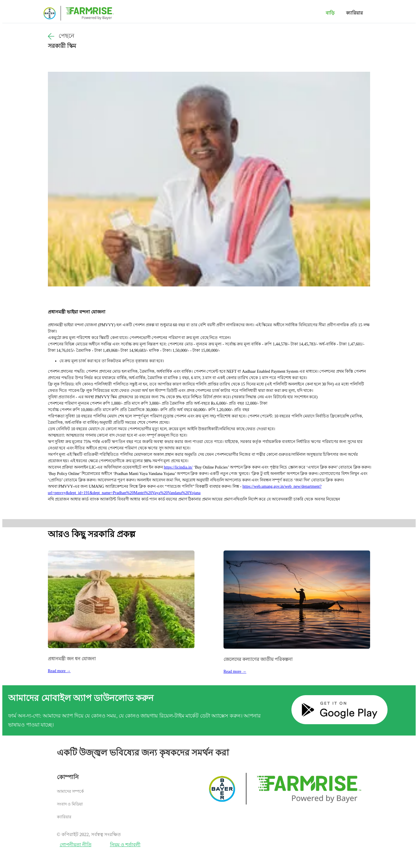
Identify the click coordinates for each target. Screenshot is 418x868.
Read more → (59, 671)
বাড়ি (330, 13)
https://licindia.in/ (178, 467)
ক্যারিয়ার (354, 13)
